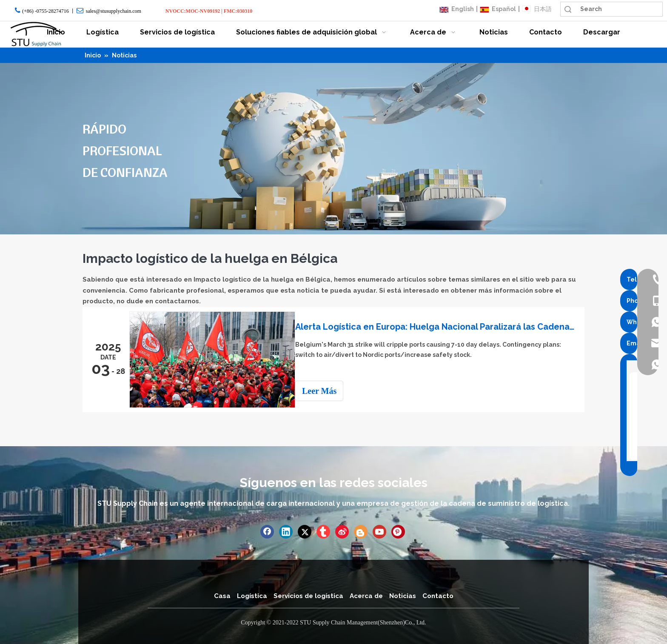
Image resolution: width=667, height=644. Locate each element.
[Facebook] (267, 531)
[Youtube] (379, 531)
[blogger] (361, 531)
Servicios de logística (308, 595)
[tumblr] (323, 531)
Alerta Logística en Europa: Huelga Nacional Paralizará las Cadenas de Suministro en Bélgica (439, 327)
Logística (252, 595)
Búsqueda (568, 9)
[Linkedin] (286, 531)
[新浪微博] (342, 531)
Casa (222, 595)
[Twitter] (305, 531)
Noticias (403, 595)
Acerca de (366, 595)
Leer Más (327, 391)
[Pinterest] (398, 531)
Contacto (438, 595)
